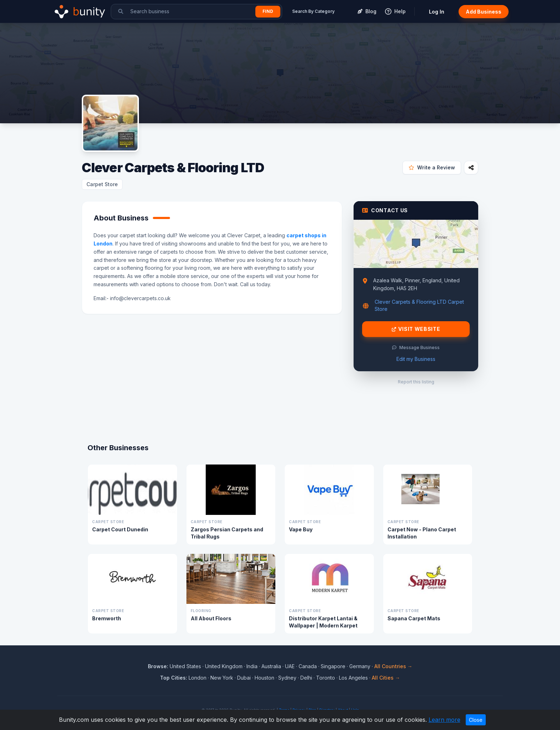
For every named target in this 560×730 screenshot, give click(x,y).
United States (185, 666)
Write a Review (432, 167)
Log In (437, 12)
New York (222, 678)
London (197, 678)
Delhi (306, 678)
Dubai (244, 678)
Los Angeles (353, 678)
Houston (264, 678)
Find (268, 11)
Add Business (484, 12)
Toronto (326, 678)
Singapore (333, 666)
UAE (290, 666)
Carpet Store (102, 184)
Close (476, 720)
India (252, 666)
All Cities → (386, 678)
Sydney (287, 678)
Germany (360, 666)
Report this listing (416, 382)
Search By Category (313, 11)
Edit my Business (416, 359)
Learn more (444, 720)
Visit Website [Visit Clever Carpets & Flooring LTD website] (416, 329)
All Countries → (393, 666)
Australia (271, 666)
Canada (308, 666)
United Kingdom (224, 666)
